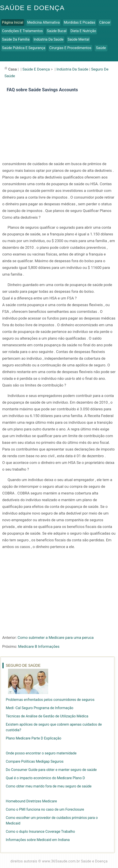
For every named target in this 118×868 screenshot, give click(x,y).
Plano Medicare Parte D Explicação (34, 738)
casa (12, 69)
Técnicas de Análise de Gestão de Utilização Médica (47, 716)
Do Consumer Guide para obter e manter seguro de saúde (51, 770)
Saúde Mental (79, 39)
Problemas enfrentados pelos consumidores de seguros (50, 700)
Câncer (105, 22)
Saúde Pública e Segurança (24, 48)
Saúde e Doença (32, 8)
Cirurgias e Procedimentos (70, 48)
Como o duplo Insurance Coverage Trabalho (40, 832)
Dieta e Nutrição (83, 31)
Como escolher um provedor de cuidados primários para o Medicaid (52, 820)
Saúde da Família (16, 39)
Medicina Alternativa (43, 22)
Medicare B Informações (39, 646)
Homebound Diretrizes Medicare (31, 801)
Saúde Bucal (57, 31)
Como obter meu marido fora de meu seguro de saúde (49, 786)
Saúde (101, 48)
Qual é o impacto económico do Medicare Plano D (45, 778)
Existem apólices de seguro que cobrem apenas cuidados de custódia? (54, 727)
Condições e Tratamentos (22, 31)
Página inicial (13, 22)
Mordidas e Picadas (80, 22)
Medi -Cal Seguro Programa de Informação (40, 708)
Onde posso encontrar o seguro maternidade (41, 753)
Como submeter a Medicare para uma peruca (56, 638)
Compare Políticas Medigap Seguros (35, 761)
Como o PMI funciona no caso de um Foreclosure (45, 809)
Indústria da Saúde (48, 39)
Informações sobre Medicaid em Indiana (38, 840)
